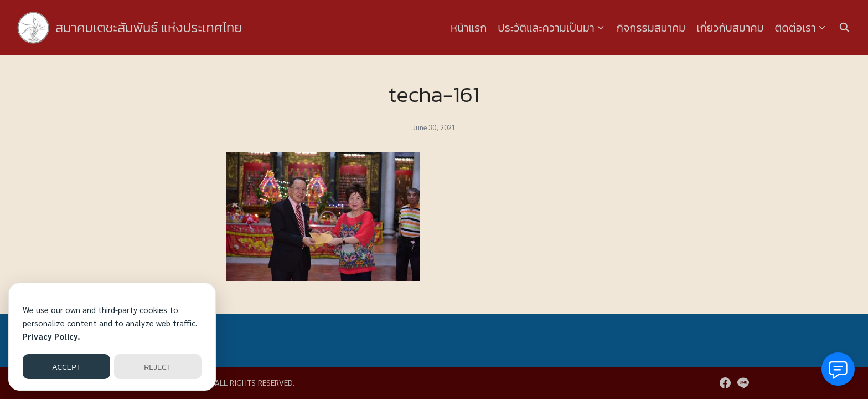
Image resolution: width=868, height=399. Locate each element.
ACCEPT (67, 367)
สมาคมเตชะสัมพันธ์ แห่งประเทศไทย (149, 27)
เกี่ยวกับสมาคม (730, 28)
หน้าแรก (469, 28)
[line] (743, 383)
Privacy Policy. (51, 336)
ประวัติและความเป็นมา (546, 28)
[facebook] (725, 383)
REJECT (157, 367)
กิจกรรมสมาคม (651, 28)
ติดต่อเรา (796, 28)
